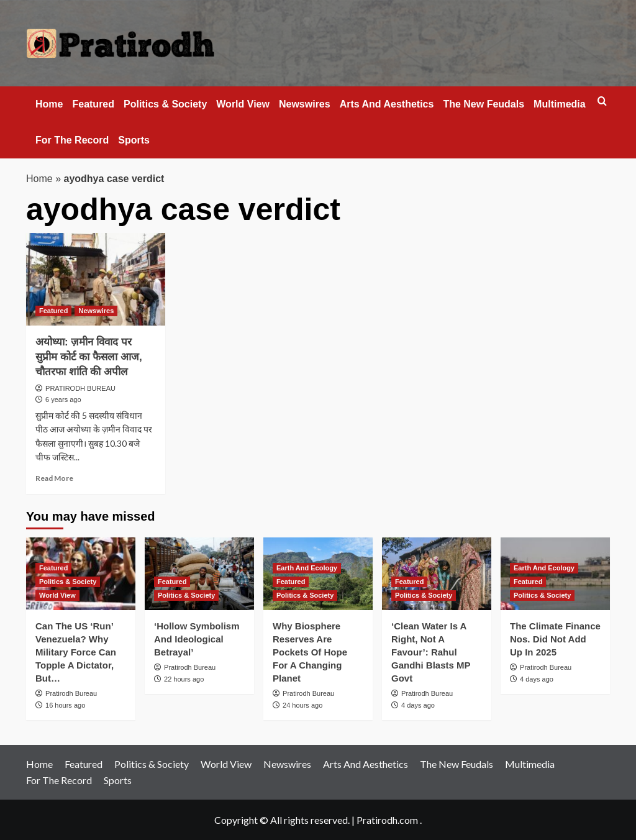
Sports (134, 140)
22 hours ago (184, 679)
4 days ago (418, 705)
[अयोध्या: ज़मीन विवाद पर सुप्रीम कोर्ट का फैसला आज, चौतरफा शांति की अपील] (96, 279)
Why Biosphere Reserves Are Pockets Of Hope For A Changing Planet (310, 652)
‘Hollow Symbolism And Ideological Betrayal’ (197, 639)
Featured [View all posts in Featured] (53, 311)
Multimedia (560, 104)
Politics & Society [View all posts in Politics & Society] (68, 582)
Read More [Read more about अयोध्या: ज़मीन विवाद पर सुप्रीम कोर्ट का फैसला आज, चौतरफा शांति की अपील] (54, 478)
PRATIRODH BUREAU (80, 388)
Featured (93, 104)
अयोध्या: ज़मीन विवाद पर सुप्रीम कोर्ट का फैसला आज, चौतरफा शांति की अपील (89, 357)
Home (49, 104)
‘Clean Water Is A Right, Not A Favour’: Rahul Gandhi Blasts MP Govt (431, 652)
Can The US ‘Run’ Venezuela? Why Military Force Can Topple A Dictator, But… (76, 652)
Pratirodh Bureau (71, 693)
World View (243, 104)
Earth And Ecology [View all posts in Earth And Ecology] (307, 568)
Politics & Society (165, 104)
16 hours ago (65, 705)
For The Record (72, 140)
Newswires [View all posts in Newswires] (96, 311)
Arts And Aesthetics (387, 104)
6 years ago (63, 399)
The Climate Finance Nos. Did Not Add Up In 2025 (555, 639)
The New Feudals (484, 104)
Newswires (305, 104)
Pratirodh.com (387, 820)
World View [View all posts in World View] (57, 595)
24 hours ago (302, 705)
